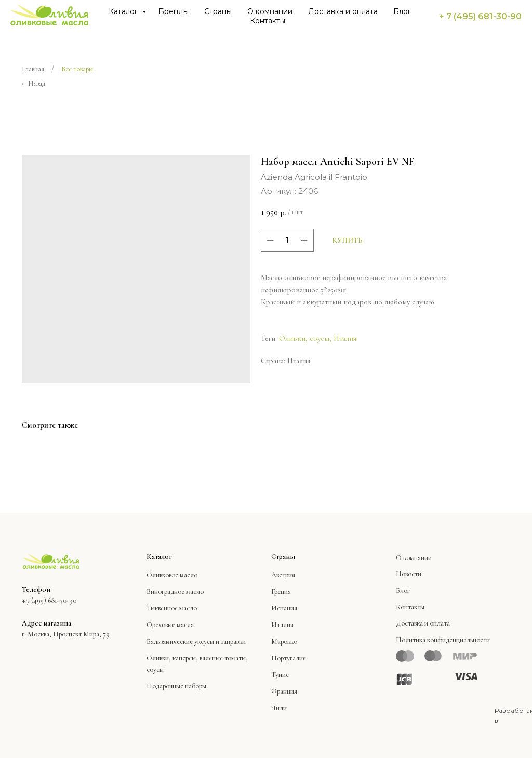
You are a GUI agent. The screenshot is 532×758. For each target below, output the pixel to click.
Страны (218, 11)
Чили (279, 708)
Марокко (284, 641)
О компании (270, 11)
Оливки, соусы (304, 338)
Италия (345, 338)
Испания (284, 608)
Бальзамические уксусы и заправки (196, 641)
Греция (281, 591)
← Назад (34, 83)
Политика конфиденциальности (443, 640)
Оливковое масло (172, 575)
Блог (402, 11)
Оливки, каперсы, (172, 658)
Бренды (174, 11)
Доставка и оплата (343, 11)
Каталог (124, 11)
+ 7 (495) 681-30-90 (480, 16)
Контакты (268, 21)
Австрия (283, 575)
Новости (409, 574)
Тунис (280, 675)
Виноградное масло (175, 591)
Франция (284, 691)
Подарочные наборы (176, 686)
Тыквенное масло (172, 608)
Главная (33, 69)
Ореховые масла (170, 625)
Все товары (77, 69)
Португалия (289, 658)
